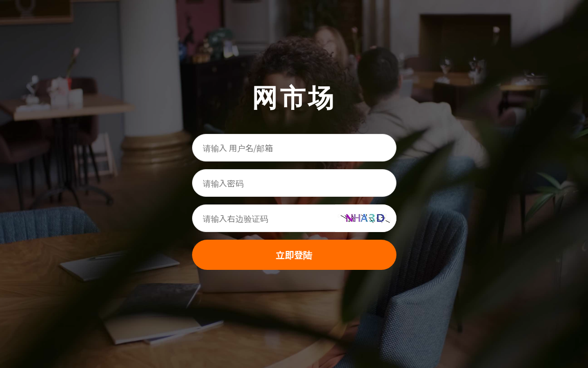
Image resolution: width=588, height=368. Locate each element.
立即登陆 (294, 255)
